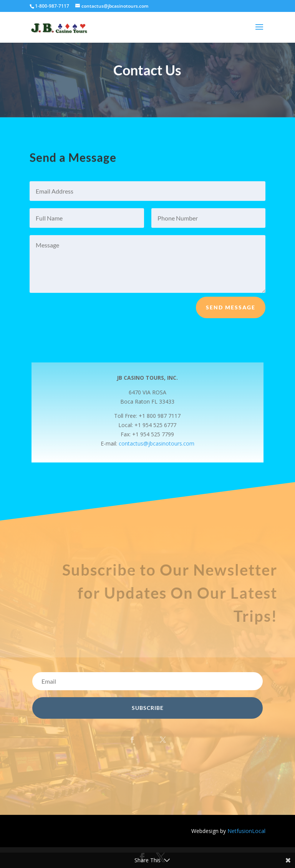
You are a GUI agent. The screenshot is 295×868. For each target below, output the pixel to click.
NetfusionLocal (246, 831)
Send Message (231, 311)
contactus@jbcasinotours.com (157, 443)
